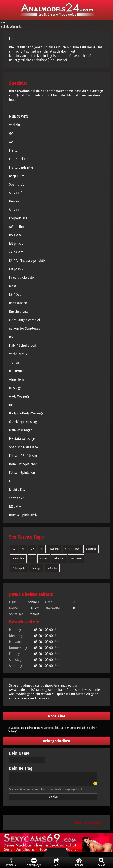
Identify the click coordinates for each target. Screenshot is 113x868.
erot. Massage (72, 549)
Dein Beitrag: (21, 768)
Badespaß (91, 549)
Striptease (76, 559)
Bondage (36, 568)
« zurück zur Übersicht (88, 822)
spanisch (54, 549)
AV (23, 549)
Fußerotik (52, 568)
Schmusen (59, 559)
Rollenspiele (19, 568)
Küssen (44, 559)
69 (42, 549)
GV (14, 549)
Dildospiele (18, 559)
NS (32, 559)
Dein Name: (20, 753)
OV (32, 549)
